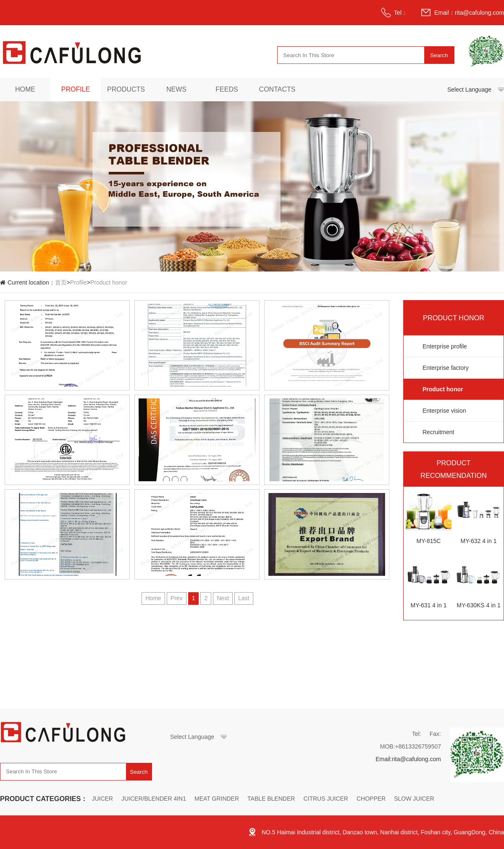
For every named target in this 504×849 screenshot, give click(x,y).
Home (25, 89)
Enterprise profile (445, 346)
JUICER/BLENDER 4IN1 (154, 799)
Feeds (227, 89)
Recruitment (438, 432)
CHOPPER (371, 799)
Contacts (277, 89)
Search (439, 55)
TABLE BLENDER (271, 799)
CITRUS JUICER (326, 799)
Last (244, 598)
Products (126, 89)
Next (223, 598)
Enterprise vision (444, 411)
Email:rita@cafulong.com (408, 759)
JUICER (102, 799)
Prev (177, 598)
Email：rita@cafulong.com (469, 13)
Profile (76, 89)
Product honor (109, 282)
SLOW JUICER (414, 799)
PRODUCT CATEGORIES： (44, 799)
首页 (61, 282)
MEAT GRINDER (217, 799)
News (176, 89)
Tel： (401, 13)
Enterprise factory (446, 368)
